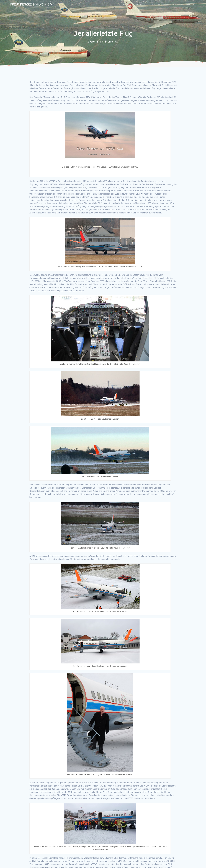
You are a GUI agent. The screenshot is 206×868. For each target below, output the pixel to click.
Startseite (125, 5)
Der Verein (157, 5)
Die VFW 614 (174, 5)
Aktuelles (141, 5)
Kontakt (191, 5)
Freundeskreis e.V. (31, 4)
